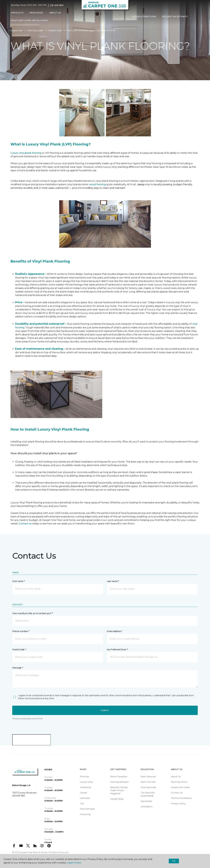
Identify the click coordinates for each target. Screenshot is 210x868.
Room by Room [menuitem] (179, 782)
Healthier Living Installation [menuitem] (29, 20)
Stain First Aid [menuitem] (148, 782)
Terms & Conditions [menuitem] (181, 798)
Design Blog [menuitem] (117, 799)
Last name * (113, 581)
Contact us (25, 524)
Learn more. (74, 863)
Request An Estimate (175, 16)
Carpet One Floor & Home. (34, 852)
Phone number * (21, 631)
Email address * (115, 631)
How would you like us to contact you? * (33, 613)
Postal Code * (19, 650)
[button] (193, 16)
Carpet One (17, 30)
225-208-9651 (57, 5)
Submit (105, 710)
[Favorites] (196, 16)
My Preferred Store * (117, 650)
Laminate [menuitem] (85, 798)
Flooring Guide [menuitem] (148, 787)
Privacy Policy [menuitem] (178, 804)
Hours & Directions (144, 16)
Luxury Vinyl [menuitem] (86, 782)
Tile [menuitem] (82, 804)
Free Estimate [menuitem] (87, 809)
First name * (18, 581)
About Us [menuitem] (176, 777)
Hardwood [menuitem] (85, 787)
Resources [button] (36, 13)
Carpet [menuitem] (83, 793)
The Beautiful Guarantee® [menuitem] (148, 794)
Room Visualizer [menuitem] (119, 777)
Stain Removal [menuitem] (148, 777)
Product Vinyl (55, 30)
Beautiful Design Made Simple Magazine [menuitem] (119, 790)
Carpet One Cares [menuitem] (180, 787)
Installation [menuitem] (147, 807)
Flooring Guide (35, 30)
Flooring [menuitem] (84, 777)
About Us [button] (55, 13)
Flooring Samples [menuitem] (119, 782)
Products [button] (17, 13)
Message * (17, 668)
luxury (141, 184)
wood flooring (97, 184)
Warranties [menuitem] (146, 801)
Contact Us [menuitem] (177, 793)
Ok (174, 861)
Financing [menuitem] (85, 814)
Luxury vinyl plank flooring (26, 153)
